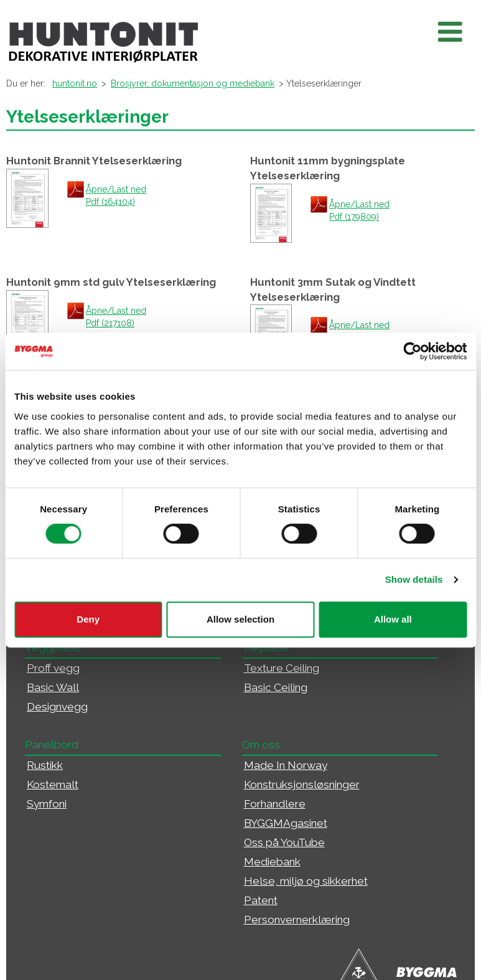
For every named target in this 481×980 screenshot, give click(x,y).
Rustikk (45, 765)
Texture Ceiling (282, 668)
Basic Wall (53, 687)
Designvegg (57, 707)
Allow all (393, 619)
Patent (261, 900)
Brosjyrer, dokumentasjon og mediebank (193, 83)
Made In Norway (286, 765)
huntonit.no (75, 83)
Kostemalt (53, 784)
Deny (88, 619)
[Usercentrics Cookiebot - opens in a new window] (412, 351)
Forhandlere (275, 804)
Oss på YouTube (284, 842)
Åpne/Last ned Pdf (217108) (116, 317)
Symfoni (47, 804)
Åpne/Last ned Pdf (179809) (359, 210)
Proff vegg (53, 668)
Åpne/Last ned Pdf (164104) (116, 196)
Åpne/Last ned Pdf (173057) (359, 331)
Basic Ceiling (276, 687)
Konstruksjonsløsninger (302, 784)
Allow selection (240, 619)
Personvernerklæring (297, 920)
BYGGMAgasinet (286, 823)
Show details (414, 579)
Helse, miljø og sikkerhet (306, 881)
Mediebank (272, 862)
